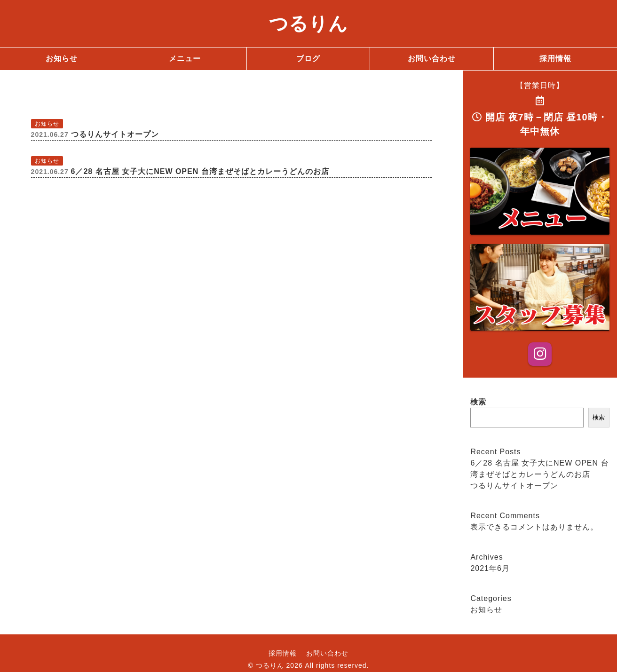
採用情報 (283, 653)
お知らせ (486, 610)
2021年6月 (490, 568)
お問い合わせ (327, 653)
